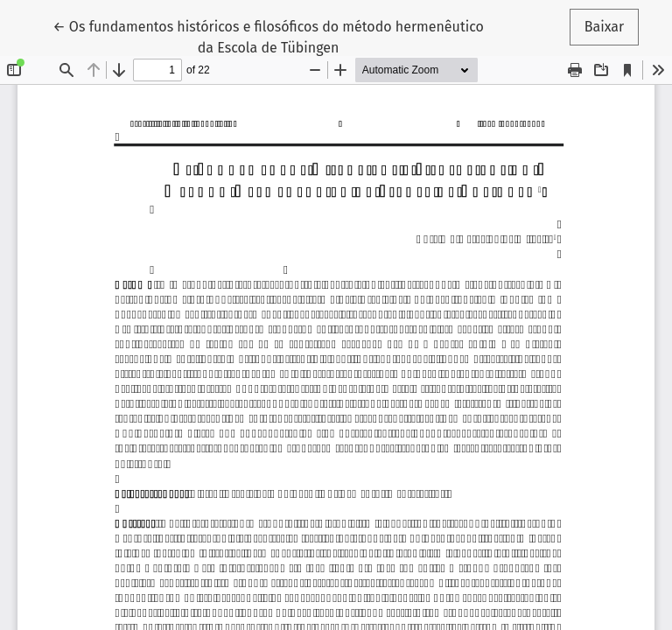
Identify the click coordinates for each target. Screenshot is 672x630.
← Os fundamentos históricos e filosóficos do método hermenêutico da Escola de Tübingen (268, 36)
